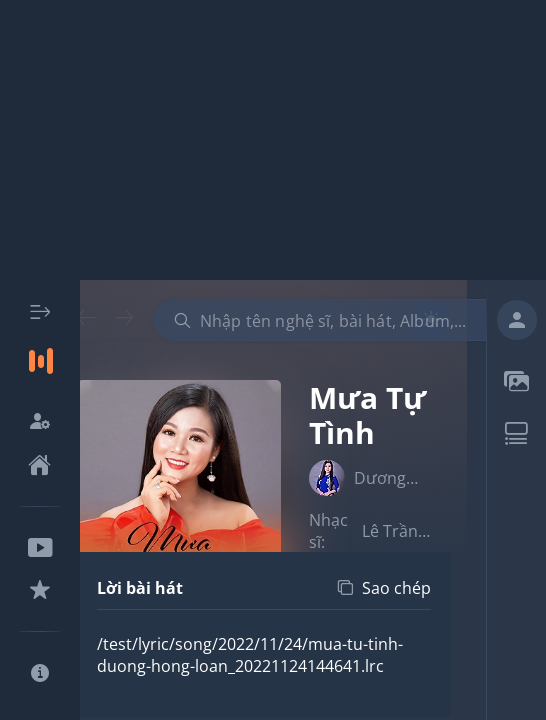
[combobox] (338, 320)
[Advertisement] (273, 140)
